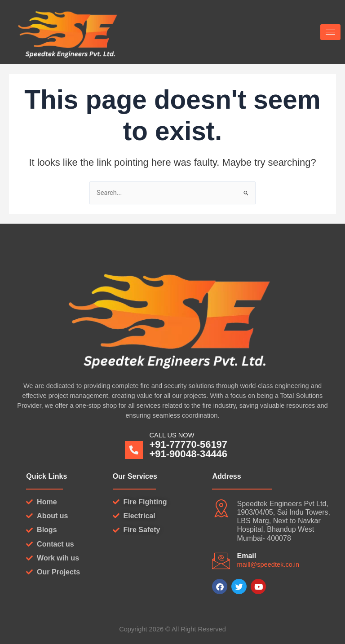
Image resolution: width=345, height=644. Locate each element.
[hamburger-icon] (330, 32)
